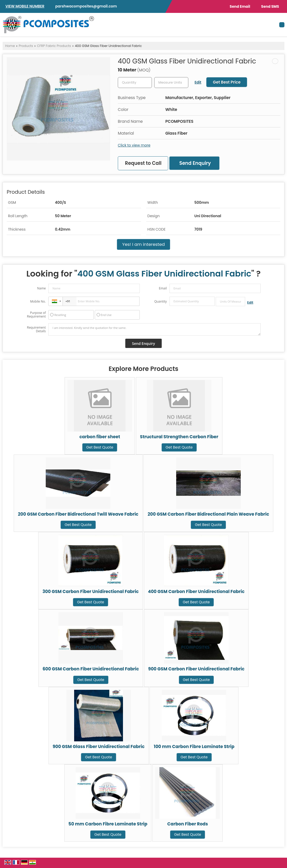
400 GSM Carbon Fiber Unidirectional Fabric (196, 591)
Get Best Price (227, 82)
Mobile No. (38, 301)
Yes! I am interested (143, 244)
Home (10, 46)
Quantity (160, 301)
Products (26, 46)
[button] (25, 6)
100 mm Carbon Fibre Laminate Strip (194, 747)
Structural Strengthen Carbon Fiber (179, 437)
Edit (198, 82)
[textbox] (171, 83)
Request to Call (143, 163)
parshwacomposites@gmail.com (86, 6)
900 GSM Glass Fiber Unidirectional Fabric (99, 747)
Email (163, 288)
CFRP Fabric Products (54, 46)
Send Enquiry (195, 163)
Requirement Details (36, 329)
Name (42, 288)
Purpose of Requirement (36, 315)
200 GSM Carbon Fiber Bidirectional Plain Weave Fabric (208, 514)
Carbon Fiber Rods (188, 824)
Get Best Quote (100, 447)
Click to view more (134, 145)
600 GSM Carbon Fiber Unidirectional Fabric (91, 669)
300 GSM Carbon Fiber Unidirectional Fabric (91, 591)
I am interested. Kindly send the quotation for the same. (154, 329)
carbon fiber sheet (100, 437)
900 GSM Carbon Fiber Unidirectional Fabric (196, 669)
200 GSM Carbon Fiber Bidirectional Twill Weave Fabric (78, 514)
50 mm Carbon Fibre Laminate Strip (108, 824)
